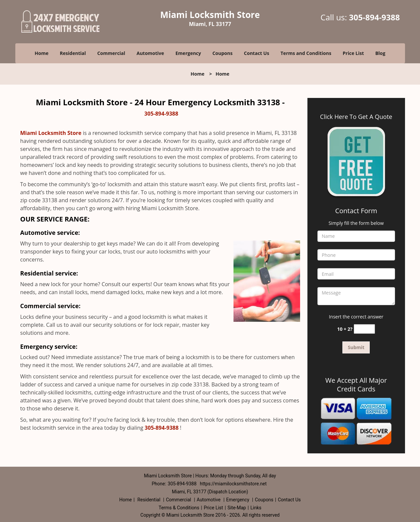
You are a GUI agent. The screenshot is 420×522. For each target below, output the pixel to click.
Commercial (111, 53)
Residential (73, 53)
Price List (353, 53)
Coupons (222, 53)
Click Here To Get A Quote (356, 117)
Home (41, 53)
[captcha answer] (364, 329)
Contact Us (256, 53)
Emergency (188, 53)
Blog (380, 53)
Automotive (150, 53)
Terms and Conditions (306, 53)
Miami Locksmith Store (51, 133)
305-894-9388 (375, 17)
